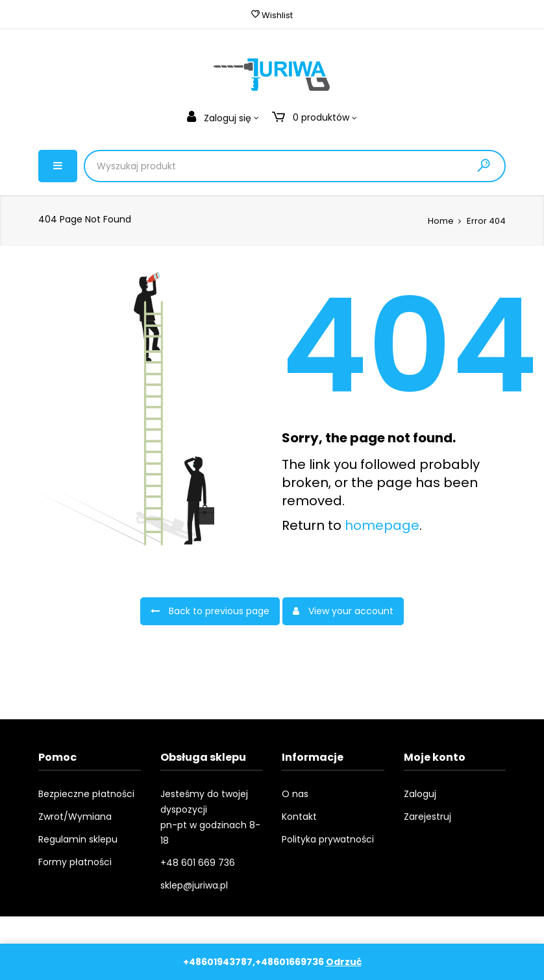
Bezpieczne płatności (86, 794)
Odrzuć (344, 962)
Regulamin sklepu (78, 839)
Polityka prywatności (328, 839)
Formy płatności (75, 862)
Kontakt (299, 817)
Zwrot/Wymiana (75, 817)
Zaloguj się (220, 118)
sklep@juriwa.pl (194, 885)
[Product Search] (226, 166)
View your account (343, 611)
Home (441, 221)
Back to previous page (210, 611)
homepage (382, 525)
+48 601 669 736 (198, 863)
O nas (295, 794)
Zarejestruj (427, 817)
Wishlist (272, 15)
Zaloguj (420, 794)
